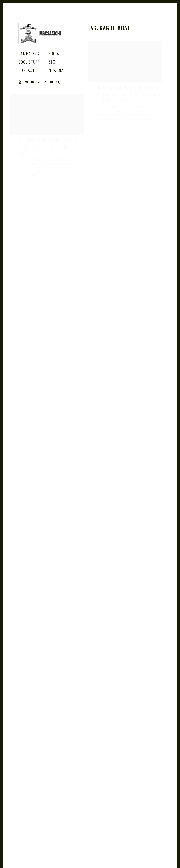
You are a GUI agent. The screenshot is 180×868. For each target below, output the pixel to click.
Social (55, 53)
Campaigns (29, 53)
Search (58, 82)
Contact (26, 70)
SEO (52, 62)
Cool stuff (29, 62)
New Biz (56, 70)
